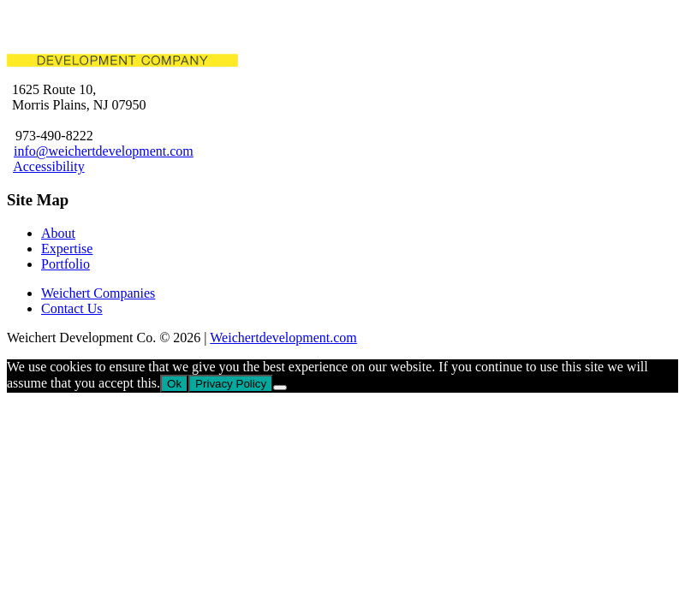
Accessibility (49, 166)
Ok (174, 384)
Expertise (67, 249)
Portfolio (66, 264)
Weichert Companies (98, 293)
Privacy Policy (231, 384)
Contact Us (72, 308)
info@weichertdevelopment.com (104, 151)
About (58, 233)
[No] (280, 388)
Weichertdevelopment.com (283, 338)
